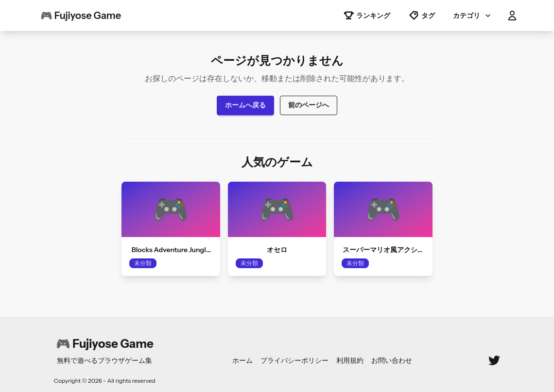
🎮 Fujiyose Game (81, 16)
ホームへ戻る (245, 105)
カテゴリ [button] (473, 16)
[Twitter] (494, 360)
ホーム (242, 360)
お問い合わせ (392, 360)
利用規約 (350, 360)
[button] (512, 16)
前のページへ (309, 105)
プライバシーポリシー (294, 360)
